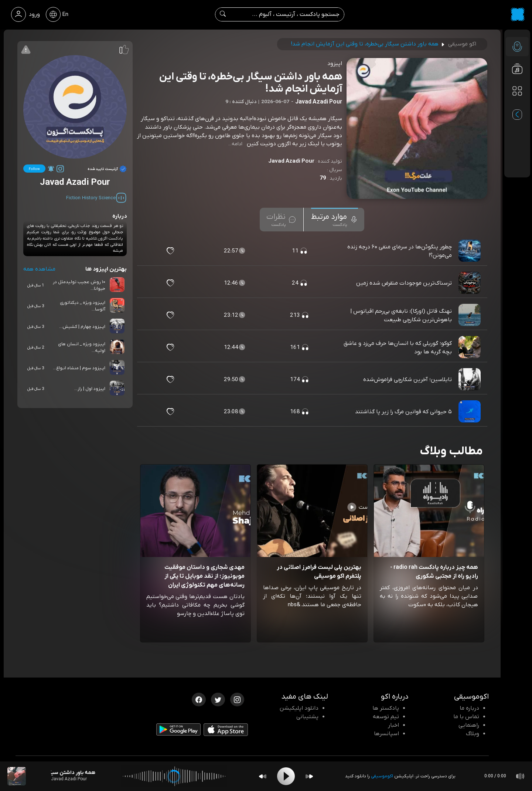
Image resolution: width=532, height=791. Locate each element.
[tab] (335, 220)
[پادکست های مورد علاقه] (517, 106)
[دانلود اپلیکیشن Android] (178, 731)
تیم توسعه (386, 717)
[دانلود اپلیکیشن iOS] (226, 731)
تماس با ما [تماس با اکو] (466, 717)
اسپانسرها (386, 734)
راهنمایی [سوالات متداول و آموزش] (469, 725)
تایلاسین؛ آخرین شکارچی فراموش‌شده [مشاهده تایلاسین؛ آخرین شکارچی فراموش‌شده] (407, 380)
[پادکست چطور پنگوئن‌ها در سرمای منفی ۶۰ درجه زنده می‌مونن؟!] (470, 251)
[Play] (286, 776)
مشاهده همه (39, 269)
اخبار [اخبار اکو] (393, 725)
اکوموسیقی (382, 776)
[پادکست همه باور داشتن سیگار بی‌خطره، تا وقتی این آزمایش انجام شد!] (17, 776)
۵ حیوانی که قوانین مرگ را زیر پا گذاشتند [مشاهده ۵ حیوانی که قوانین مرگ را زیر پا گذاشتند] (403, 412)
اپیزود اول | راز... (90, 389)
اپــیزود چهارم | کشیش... (82, 327)
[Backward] (263, 776)
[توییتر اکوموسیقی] (218, 699)
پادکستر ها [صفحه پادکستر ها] (386, 708)
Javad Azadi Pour (291, 161)
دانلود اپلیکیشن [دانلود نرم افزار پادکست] (299, 708)
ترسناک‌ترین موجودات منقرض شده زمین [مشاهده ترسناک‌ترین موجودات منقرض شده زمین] (404, 283)
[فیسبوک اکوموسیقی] (199, 699)
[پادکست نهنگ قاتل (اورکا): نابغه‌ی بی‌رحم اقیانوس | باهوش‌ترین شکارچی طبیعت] (470, 315)
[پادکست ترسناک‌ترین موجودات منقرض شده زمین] (470, 283)
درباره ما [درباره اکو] (469, 708)
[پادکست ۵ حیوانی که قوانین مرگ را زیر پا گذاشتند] (470, 412)
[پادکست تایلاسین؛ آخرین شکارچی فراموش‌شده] (470, 380)
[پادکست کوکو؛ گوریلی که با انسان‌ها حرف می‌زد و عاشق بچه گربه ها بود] (470, 347)
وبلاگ (473, 734)
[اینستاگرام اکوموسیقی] (237, 699)
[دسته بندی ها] (517, 91)
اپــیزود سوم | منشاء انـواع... (79, 368)
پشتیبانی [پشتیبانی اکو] (307, 717)
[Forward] (309, 776)
